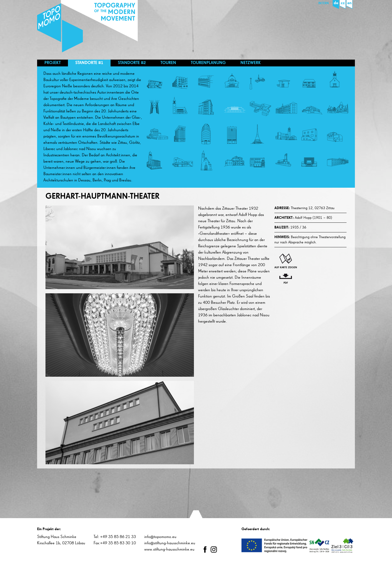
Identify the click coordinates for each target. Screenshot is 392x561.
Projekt (53, 63)
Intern (324, 3)
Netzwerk (251, 63)
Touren (168, 63)
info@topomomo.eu (160, 537)
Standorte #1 (89, 63)
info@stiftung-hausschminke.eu (170, 543)
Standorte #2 (132, 63)
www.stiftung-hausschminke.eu (169, 549)
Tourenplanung (208, 63)
